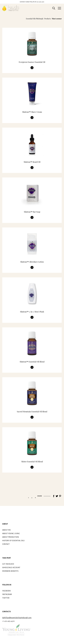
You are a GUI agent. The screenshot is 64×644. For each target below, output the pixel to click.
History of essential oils (13, 541)
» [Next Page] (35, 498)
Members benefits (10, 571)
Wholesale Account (11, 567)
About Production (11, 537)
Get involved (8, 564)
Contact (6, 544)
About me (6, 530)
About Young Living (11, 534)
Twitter (6, 598)
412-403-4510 (32, 2)
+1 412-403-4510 (8, 621)
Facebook (6, 591)
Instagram (7, 594)
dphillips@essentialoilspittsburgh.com (17, 618)
